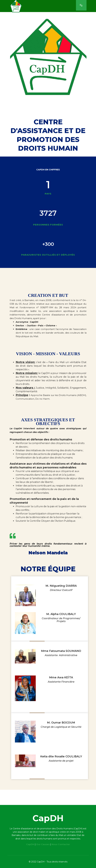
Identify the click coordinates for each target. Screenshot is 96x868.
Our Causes (43, 844)
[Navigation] (81, 5)
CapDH (30, 844)
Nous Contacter (61, 844)
